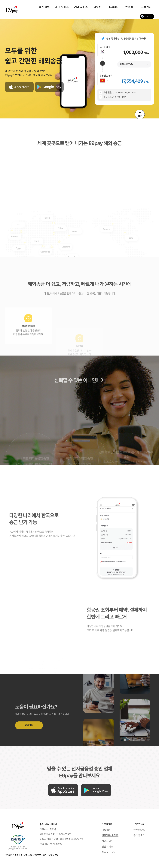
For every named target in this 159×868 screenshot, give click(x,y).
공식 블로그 (139, 835)
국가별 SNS (139, 830)
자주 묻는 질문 (109, 852)
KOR (145, 16)
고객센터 (146, 7)
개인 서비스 (62, 7)
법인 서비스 (107, 847)
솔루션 (97, 7)
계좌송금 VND (126, 64)
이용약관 (106, 830)
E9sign (113, 7)
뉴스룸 (129, 7)
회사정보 (44, 7)
